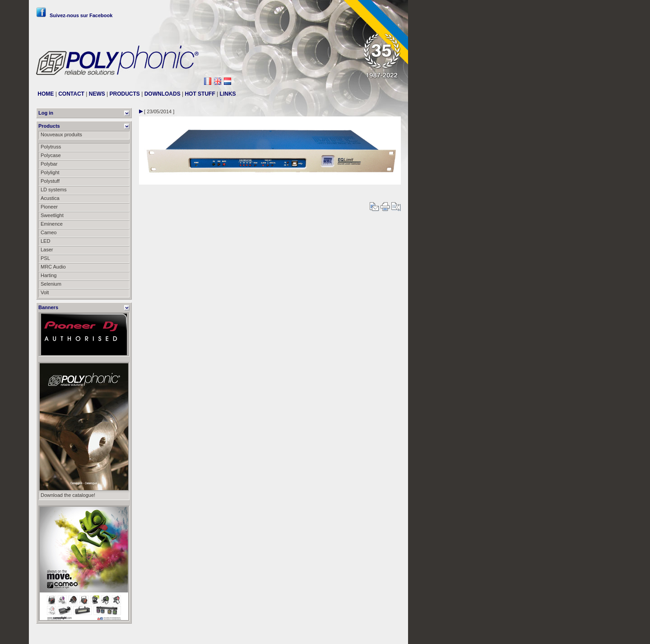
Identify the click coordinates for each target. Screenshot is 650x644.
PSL (45, 258)
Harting (49, 275)
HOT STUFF (200, 94)
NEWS (97, 94)
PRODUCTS (125, 94)
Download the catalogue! (68, 495)
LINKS (228, 94)
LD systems (53, 190)
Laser (47, 250)
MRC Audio (53, 267)
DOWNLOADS (162, 94)
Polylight (50, 172)
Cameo (49, 232)
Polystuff (50, 181)
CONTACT (71, 94)
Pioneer (49, 207)
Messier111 (388, 634)
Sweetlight (52, 215)
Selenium (51, 284)
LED (45, 241)
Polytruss (51, 147)
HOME (46, 94)
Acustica (50, 198)
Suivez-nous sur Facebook (74, 15)
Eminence (52, 224)
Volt (45, 292)
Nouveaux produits (61, 134)
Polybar (49, 164)
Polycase (51, 155)
